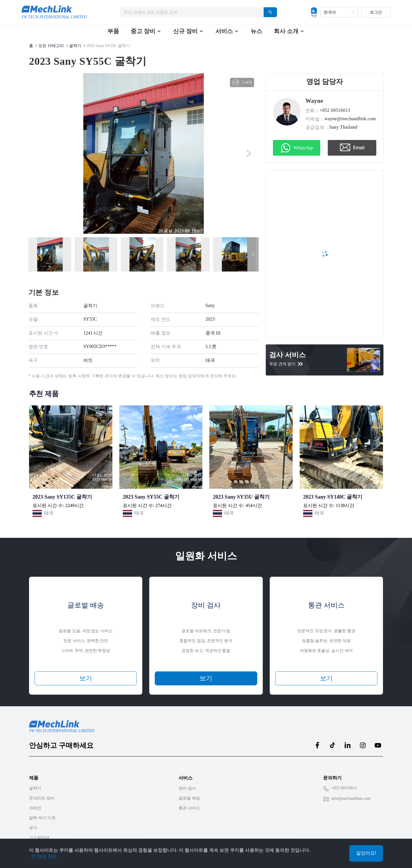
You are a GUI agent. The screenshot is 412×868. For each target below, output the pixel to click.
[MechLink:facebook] (317, 745)
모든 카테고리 (51, 46)
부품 (113, 31)
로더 (33, 828)
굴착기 (75, 46)
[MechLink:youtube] (378, 745)
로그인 (376, 12)
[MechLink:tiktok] (332, 745)
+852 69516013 (344, 788)
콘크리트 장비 (42, 798)
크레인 (35, 808)
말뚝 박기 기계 (42, 818)
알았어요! (366, 853)
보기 (86, 678)
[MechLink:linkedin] (348, 745)
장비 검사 (187, 788)
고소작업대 (39, 838)
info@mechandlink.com (351, 798)
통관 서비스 (189, 808)
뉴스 (256, 31)
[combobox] (190, 12)
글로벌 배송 (189, 798)
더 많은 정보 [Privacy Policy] (44, 856)
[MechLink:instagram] (363, 745)
